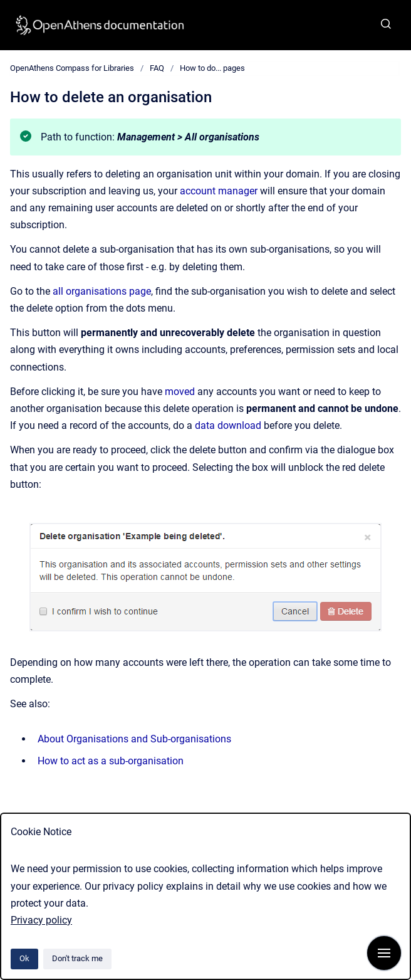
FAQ (157, 68)
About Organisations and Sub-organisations (134, 739)
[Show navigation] (384, 953)
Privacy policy (41, 920)
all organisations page (102, 291)
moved (180, 392)
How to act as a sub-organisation (111, 761)
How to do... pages (212, 68)
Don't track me (77, 958)
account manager (219, 191)
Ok (24, 958)
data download (228, 425)
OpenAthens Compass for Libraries (72, 68)
